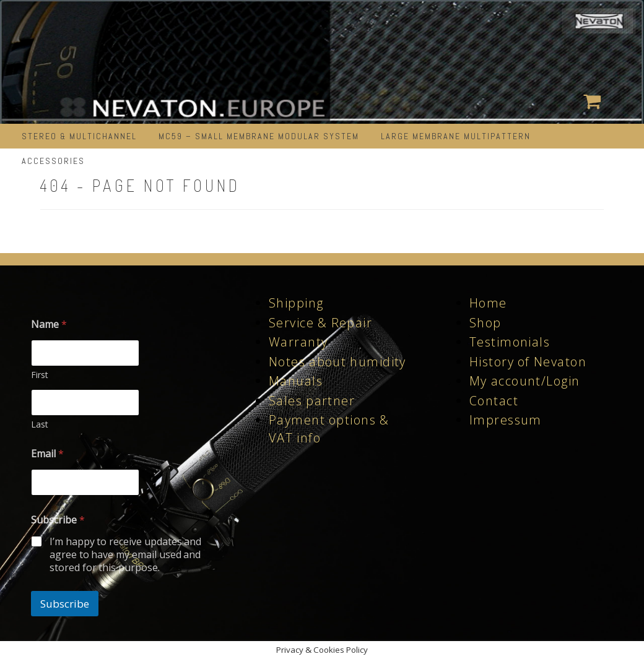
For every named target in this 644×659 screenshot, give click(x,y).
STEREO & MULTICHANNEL (79, 136)
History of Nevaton (528, 362)
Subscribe (65, 604)
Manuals (296, 381)
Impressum (506, 420)
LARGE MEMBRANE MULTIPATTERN (456, 136)
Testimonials (510, 342)
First (40, 375)
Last (40, 424)
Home (488, 303)
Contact (494, 401)
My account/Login (524, 381)
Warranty (298, 342)
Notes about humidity (337, 362)
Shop (485, 323)
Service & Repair (320, 323)
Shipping (296, 303)
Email (47, 454)
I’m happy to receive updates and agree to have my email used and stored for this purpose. (126, 554)
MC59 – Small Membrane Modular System (259, 136)
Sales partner (312, 401)
